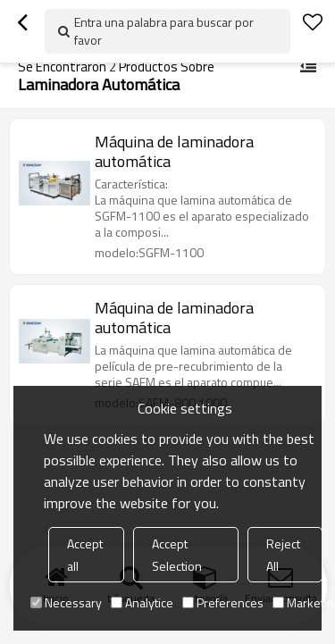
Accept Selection (177, 555)
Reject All (283, 555)
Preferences (223, 602)
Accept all (85, 555)
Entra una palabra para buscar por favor (164, 31)
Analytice (142, 602)
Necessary (66, 602)
